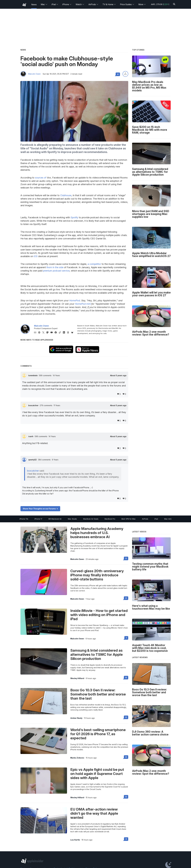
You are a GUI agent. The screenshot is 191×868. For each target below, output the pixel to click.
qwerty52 (33, 460)
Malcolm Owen (34, 74)
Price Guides (127, 4)
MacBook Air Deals (91, 519)
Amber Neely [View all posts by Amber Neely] (76, 718)
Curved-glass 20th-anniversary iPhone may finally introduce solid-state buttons (97, 575)
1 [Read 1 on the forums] (126, 638)
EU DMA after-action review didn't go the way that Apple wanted (94, 813)
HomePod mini (83, 304)
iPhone (67, 4)
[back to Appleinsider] (24, 5)
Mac (44, 4)
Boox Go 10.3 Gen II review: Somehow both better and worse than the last (98, 694)
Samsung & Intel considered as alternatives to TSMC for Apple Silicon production (97, 654)
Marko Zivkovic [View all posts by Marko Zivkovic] (77, 758)
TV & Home (109, 4)
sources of (41, 178)
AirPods (93, 4)
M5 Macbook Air (55, 519)
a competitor (94, 264)
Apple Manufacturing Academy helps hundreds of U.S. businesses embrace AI (97, 533)
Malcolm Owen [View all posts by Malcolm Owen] (77, 559)
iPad (55, 4)
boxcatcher (34, 405)
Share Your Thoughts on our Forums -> (40, 509)
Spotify (74, 217)
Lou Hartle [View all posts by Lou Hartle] (75, 840)
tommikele (33, 375)
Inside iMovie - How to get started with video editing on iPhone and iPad (99, 615)
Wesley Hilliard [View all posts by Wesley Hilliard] (77, 678)
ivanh (31, 436)
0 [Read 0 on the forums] (126, 558)
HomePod (75, 300)
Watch (80, 4)
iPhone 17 (38, 519)
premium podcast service (56, 271)
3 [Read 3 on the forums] (126, 839)
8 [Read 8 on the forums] (126, 678)
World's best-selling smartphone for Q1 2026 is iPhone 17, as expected (98, 734)
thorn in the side (55, 267)
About (118, 376)
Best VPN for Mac (129, 519)
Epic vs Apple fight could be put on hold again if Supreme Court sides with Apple (97, 774)
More (142, 4)
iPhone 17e (24, 519)
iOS (36, 256)
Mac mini (168, 519)
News (34, 4)
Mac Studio (72, 519)
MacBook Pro (110, 519)
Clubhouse (66, 195)
